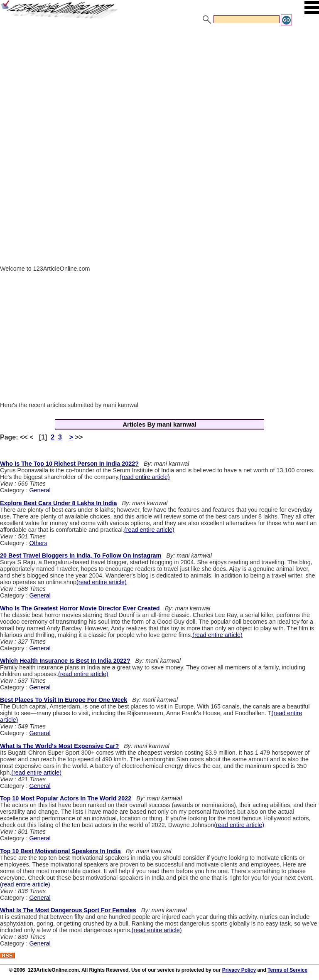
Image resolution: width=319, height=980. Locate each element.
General (40, 490)
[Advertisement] (159, 89)
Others (38, 543)
